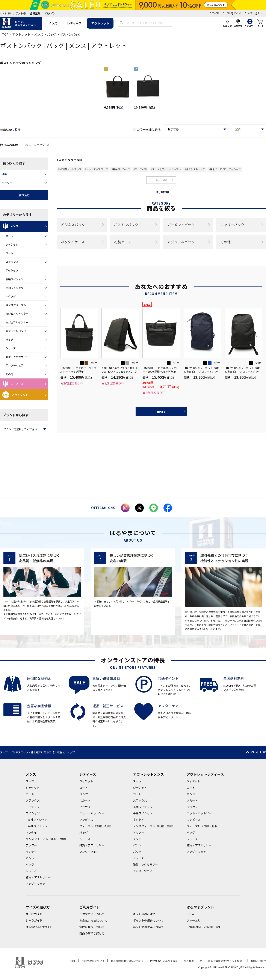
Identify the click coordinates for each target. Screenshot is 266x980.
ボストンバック (37, 145)
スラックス (12, 262)
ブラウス (85, 807)
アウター (31, 845)
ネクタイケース (73, 242)
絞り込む (24, 195)
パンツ (30, 858)
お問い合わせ (255, 13)
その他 (9, 374)
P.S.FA (190, 914)
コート (9, 253)
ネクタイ (11, 296)
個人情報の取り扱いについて (127, 961)
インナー (31, 852)
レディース (74, 23)
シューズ (11, 348)
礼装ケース (123, 242)
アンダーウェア (15, 365)
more (161, 411)
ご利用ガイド (233, 13)
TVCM (216, 13)
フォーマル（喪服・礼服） (96, 826)
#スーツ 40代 (140, 169)
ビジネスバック (73, 225)
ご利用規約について (93, 961)
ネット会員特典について (148, 927)
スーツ (9, 236)
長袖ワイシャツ (15, 279)
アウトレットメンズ (148, 774)
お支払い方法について (93, 920)
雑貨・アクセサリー (17, 357)
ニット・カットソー (92, 813)
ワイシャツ (33, 813)
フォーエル (194, 920)
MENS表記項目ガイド (39, 927)
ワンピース (86, 820)
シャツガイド (34, 920)
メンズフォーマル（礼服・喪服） (47, 839)
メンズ (53, 23)
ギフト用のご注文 (144, 914)
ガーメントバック (181, 225)
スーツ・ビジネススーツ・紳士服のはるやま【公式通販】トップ (37, 752)
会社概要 (189, 961)
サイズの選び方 (38, 907)
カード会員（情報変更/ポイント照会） (222, 961)
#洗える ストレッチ (195, 169)
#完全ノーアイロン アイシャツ (225, 169)
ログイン (50, 13)
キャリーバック (232, 225)
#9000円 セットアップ (70, 169)
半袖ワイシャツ (15, 288)
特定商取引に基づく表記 (164, 961)
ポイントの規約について (148, 920)
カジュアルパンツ (16, 331)
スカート (85, 800)
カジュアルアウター (17, 313)
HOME (72, 961)
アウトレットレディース (205, 774)
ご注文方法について (92, 914)
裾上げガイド (34, 914)
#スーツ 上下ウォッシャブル (166, 169)
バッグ (51, 34)
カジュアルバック (181, 242)
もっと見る (161, 180)
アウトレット (100, 23)
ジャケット (12, 244)
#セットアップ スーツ (96, 169)
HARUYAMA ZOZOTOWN (203, 927)
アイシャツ (12, 270)
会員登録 (35, 13)
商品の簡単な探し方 (92, 933)
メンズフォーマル (16, 305)
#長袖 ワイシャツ (121, 169)
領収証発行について (92, 927)
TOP (5, 34)
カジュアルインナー (17, 322)
